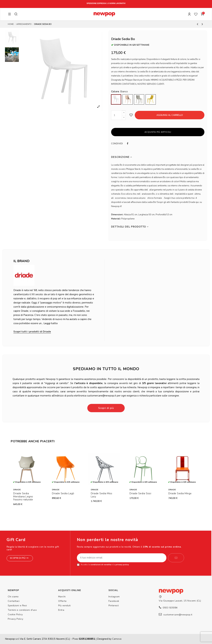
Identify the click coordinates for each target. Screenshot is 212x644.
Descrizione (122, 157)
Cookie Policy (15, 614)
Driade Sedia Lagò (63, 493)
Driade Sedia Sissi (140, 493)
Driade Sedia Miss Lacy (102, 495)
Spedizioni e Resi (17, 606)
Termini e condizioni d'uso (22, 610)
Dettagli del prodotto (130, 227)
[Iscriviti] (176, 558)
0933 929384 (170, 608)
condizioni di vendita (101, 565)
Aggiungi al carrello (170, 115)
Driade (17, 490)
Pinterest (114, 606)
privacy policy (122, 565)
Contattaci (14, 601)
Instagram (114, 597)
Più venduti (64, 606)
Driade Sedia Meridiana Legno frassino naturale (23, 497)
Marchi (62, 597)
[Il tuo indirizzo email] (122, 558)
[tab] (158, 157)
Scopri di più (106, 408)
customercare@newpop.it (178, 615)
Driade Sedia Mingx (180, 493)
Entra (61, 610)
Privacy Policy (15, 619)
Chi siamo (13, 597)
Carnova (117, 639)
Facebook (114, 601)
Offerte (62, 601)
